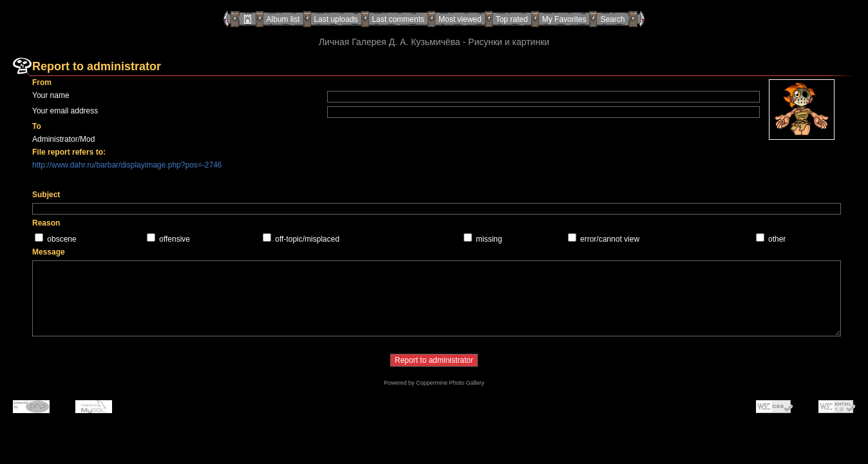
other (777, 239)
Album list (283, 19)
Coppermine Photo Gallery (450, 383)
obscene (61, 239)
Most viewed (460, 19)
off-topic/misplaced (307, 239)
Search (612, 19)
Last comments (398, 19)
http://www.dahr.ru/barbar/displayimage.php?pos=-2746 (127, 165)
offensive (175, 239)
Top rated (512, 19)
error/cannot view (610, 239)
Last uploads (336, 19)
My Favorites (564, 19)
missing (489, 239)
